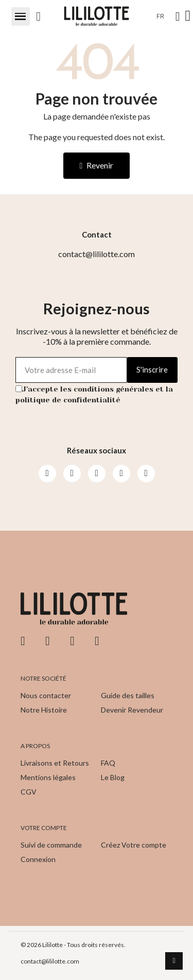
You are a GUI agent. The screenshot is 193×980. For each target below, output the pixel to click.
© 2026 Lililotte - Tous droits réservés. (73, 945)
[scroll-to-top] (174, 961)
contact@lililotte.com (50, 961)
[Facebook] (47, 474)
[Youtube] (97, 474)
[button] (21, 16)
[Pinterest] (121, 474)
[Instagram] (72, 474)
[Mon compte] (178, 16)
